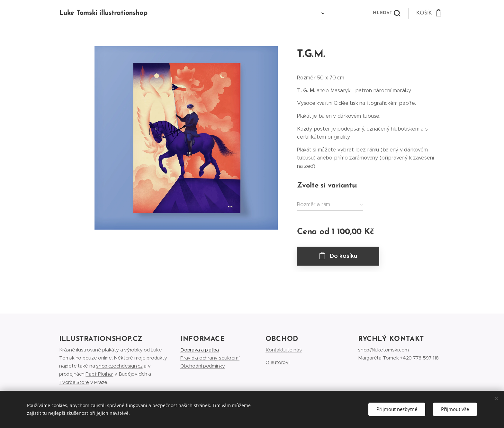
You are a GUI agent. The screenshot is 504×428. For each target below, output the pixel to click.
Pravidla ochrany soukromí (210, 358)
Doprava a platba (200, 350)
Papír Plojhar (99, 374)
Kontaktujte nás (283, 350)
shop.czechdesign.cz (119, 366)
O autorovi (278, 363)
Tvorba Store (74, 382)
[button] (387, 13)
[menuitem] (311, 13)
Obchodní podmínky (203, 366)
